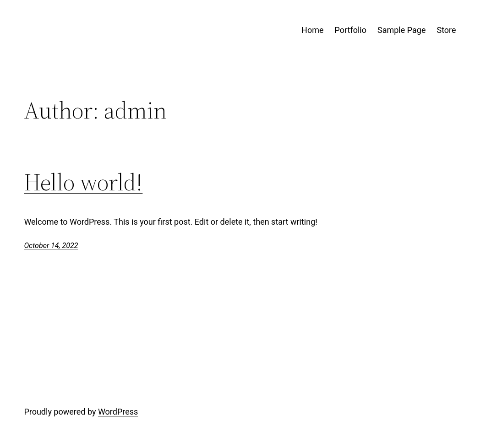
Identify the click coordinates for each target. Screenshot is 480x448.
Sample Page (401, 30)
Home (312, 30)
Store (446, 30)
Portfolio (351, 30)
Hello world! (83, 182)
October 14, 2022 (51, 246)
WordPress (118, 412)
